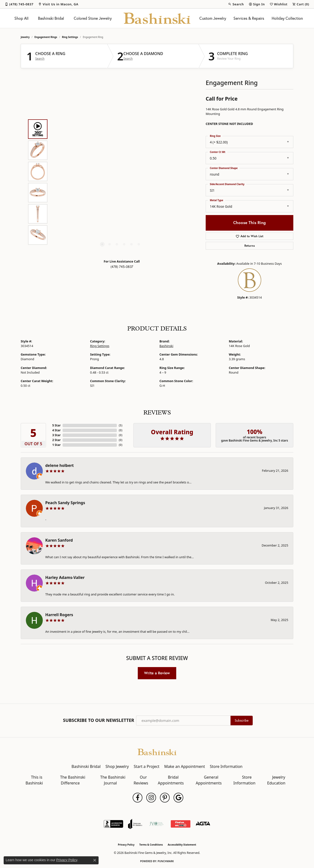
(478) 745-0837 (122, 267)
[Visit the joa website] (135, 824)
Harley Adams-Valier (65, 577)
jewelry (25, 37)
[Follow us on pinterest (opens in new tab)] (165, 798)
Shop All (21, 18)
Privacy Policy (126, 845)
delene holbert (60, 465)
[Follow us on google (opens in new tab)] (178, 798)
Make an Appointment (185, 766)
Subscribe (242, 720)
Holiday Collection (287, 18)
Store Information (226, 766)
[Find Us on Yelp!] (180, 824)
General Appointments (209, 780)
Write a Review (157, 673)
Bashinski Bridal (51, 18)
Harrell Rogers (59, 615)
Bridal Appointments (171, 780)
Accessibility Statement (182, 845)
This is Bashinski (34, 780)
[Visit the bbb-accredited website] (113, 824)
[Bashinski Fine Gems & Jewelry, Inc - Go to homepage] (157, 752)
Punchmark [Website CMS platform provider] (166, 861)
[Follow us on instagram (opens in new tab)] (151, 798)
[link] (19, 4)
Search (40, 59)
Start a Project (146, 766)
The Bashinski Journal (113, 780)
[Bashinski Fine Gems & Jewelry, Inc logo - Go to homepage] (157, 18)
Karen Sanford (59, 540)
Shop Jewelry (117, 766)
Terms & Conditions (151, 845)
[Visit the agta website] (203, 824)
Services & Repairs (249, 18)
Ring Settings (70, 37)
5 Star (56, 425)
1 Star (56, 445)
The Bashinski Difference (73, 780)
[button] (236, 4)
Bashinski (166, 346)
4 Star (56, 430)
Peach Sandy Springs (65, 503)
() (121, 425)
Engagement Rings (46, 37)
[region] (120, 182)
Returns (250, 246)
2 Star (56, 440)
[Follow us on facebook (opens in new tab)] (138, 798)
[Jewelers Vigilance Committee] (156, 824)
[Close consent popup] (95, 860)
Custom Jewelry (213, 18)
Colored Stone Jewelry (93, 18)
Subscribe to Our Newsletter (99, 720)
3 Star (56, 435)
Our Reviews (141, 780)
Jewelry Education (276, 780)
